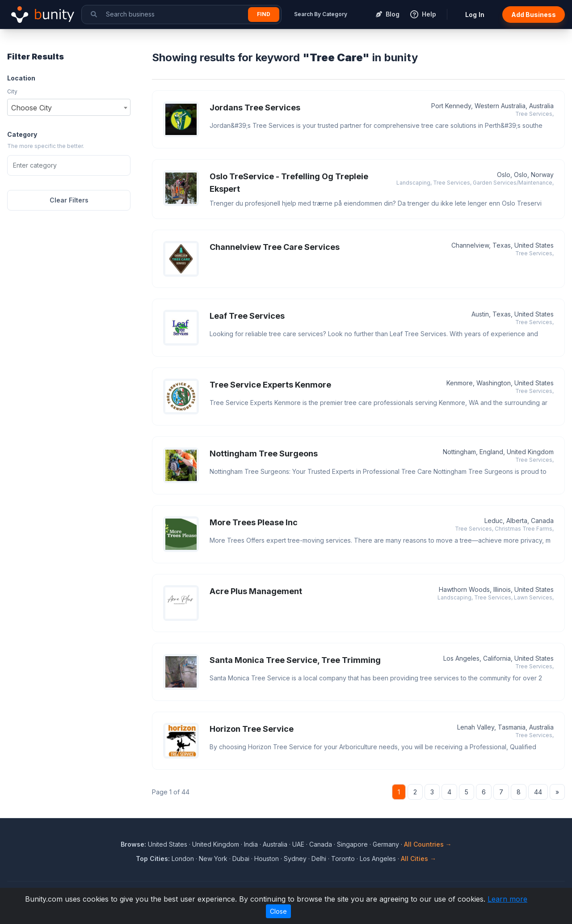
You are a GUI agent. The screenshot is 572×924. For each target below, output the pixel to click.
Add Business (534, 15)
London (183, 859)
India (251, 844)
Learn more (507, 899)
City (12, 91)
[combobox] (69, 107)
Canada (321, 844)
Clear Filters (69, 200)
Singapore (352, 844)
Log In (475, 15)
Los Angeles (378, 859)
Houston (267, 859)
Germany (386, 844)
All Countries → (428, 844)
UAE (298, 844)
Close (278, 911)
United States (168, 844)
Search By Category (321, 14)
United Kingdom (216, 844)
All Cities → (418, 859)
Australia (275, 844)
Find (264, 14)
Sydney (295, 859)
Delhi (319, 859)
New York (213, 859)
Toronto (343, 859)
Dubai (241, 859)
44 (538, 792)
